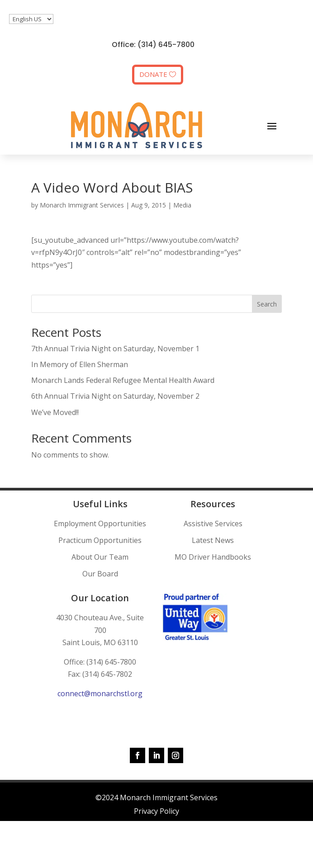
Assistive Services (213, 524)
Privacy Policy (156, 811)
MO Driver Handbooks (213, 557)
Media (182, 205)
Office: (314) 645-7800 (153, 45)
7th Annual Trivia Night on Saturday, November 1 (115, 349)
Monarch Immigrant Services (82, 205)
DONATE (153, 74)
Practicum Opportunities (100, 540)
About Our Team (100, 557)
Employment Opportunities (100, 524)
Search (267, 304)
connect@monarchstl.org (100, 693)
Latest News (213, 540)
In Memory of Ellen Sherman (80, 364)
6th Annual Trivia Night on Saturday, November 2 (115, 396)
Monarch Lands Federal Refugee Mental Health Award (123, 380)
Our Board (100, 574)
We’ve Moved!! (55, 412)
